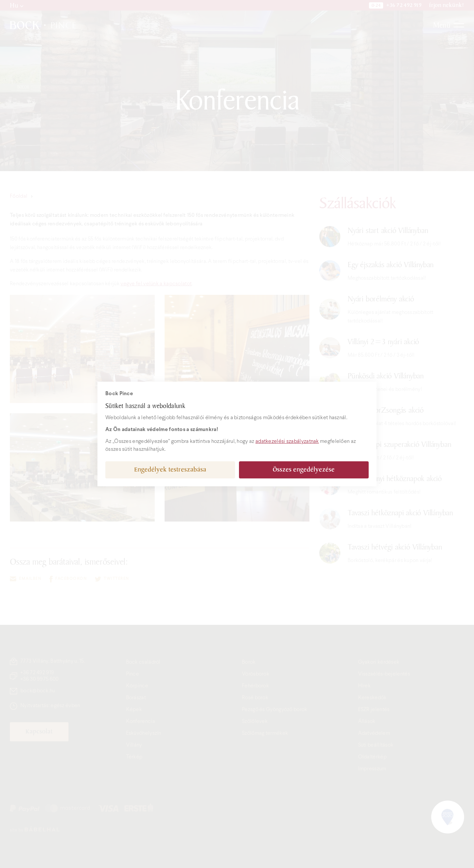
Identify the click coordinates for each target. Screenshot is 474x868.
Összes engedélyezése (304, 470)
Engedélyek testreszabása (170, 470)
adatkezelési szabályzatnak (287, 441)
